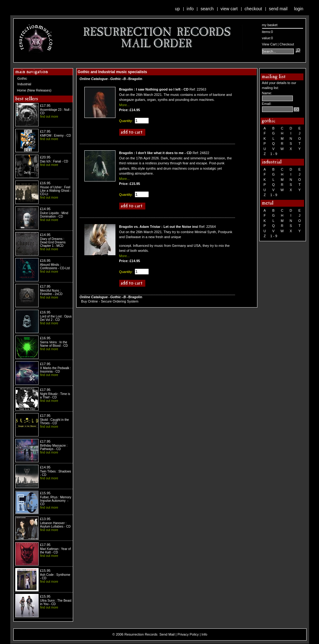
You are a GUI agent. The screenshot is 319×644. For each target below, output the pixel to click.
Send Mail (278, 9)
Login (299, 9)
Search (207, 9)
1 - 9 (274, 154)
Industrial (24, 84)
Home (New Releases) (34, 90)
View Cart (229, 9)
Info (190, 9)
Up (177, 9)
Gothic (22, 78)
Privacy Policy (188, 634)
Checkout (253, 9)
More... (124, 105)
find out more (49, 117)
